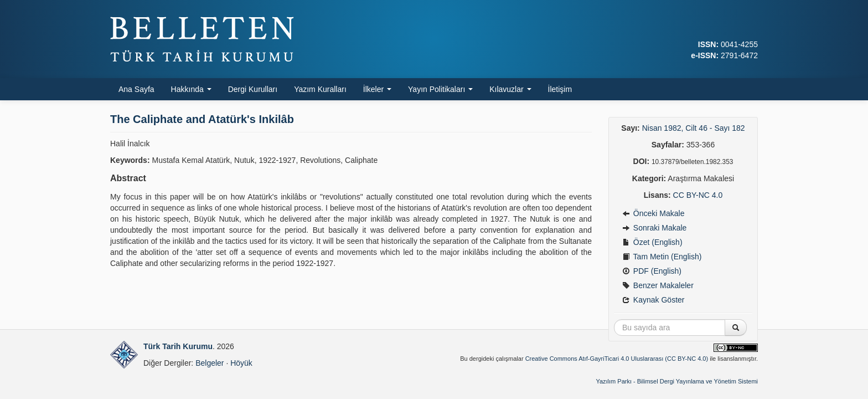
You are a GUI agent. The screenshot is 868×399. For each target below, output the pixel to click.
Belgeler (210, 363)
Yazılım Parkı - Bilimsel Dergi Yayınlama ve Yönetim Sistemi (677, 381)
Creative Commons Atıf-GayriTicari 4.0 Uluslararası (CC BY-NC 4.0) (617, 359)
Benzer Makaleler (658, 285)
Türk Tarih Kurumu (178, 346)
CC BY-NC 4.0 (698, 195)
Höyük (241, 363)
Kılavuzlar (510, 89)
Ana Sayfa (136, 89)
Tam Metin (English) (662, 257)
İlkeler (377, 89)
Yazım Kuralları (320, 89)
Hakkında (191, 89)
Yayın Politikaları (440, 89)
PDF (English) (652, 271)
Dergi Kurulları (253, 89)
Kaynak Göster (653, 300)
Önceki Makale (653, 213)
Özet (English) (652, 242)
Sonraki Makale (654, 228)
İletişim (560, 89)
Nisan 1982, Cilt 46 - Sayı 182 (694, 128)
